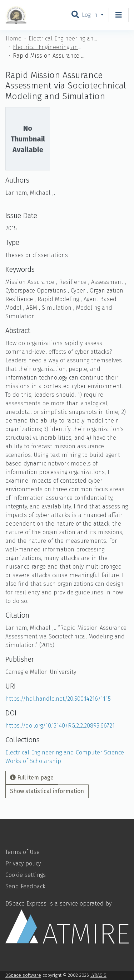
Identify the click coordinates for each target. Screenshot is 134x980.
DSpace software (23, 975)
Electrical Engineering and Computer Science (64, 38)
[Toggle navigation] (119, 15)
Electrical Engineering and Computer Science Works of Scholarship (49, 47)
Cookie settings (26, 875)
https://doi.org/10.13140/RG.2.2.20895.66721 (60, 726)
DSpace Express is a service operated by (67, 922)
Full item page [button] (32, 778)
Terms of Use (23, 852)
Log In (91, 15)
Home (14, 38)
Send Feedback (25, 886)
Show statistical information (47, 791)
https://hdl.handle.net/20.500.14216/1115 (58, 699)
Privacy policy (23, 863)
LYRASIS (98, 975)
